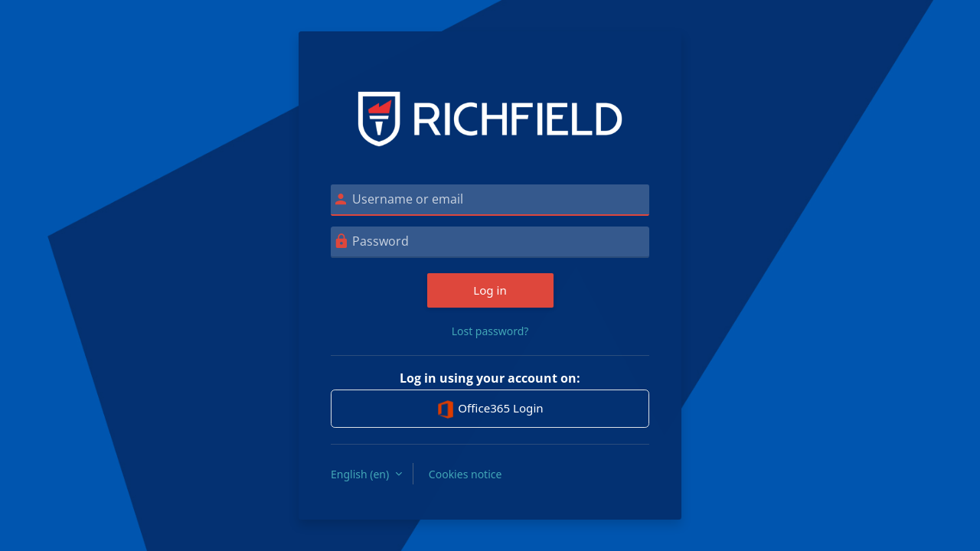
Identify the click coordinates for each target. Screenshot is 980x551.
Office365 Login (490, 409)
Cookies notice (465, 474)
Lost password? (490, 331)
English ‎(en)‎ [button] (361, 474)
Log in (490, 290)
